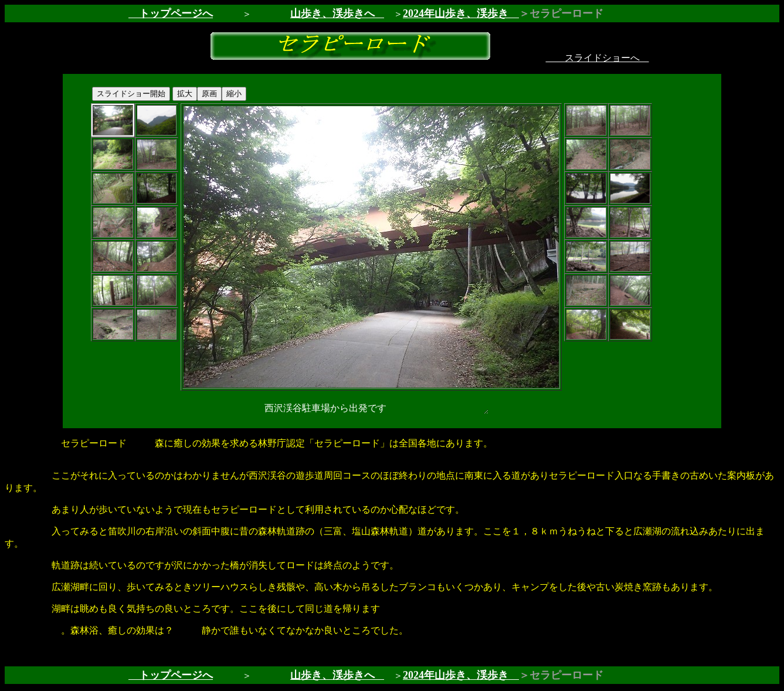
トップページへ (171, 13)
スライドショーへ (598, 58)
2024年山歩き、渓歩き (461, 13)
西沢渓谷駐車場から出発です (371, 409)
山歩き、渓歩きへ (332, 13)
